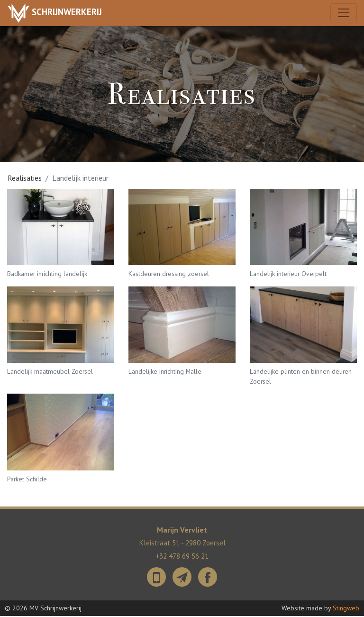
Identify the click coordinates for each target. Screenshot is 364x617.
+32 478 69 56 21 (182, 558)
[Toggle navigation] (343, 13)
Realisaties (25, 178)
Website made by (320, 609)
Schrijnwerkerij (57, 13)
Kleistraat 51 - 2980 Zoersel (182, 545)
